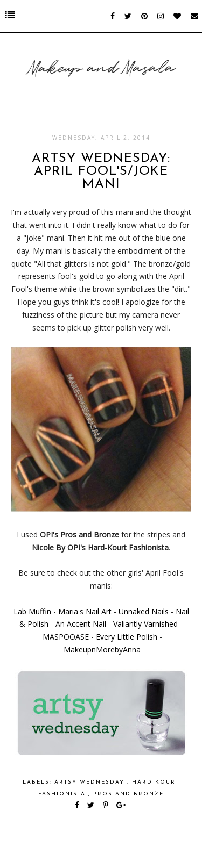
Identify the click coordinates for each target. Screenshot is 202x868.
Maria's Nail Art (85, 611)
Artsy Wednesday (91, 782)
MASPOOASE (66, 637)
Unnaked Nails (144, 611)
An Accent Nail (81, 624)
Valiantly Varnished (145, 624)
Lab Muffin (32, 611)
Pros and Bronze (128, 794)
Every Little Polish (127, 637)
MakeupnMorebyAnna (102, 650)
